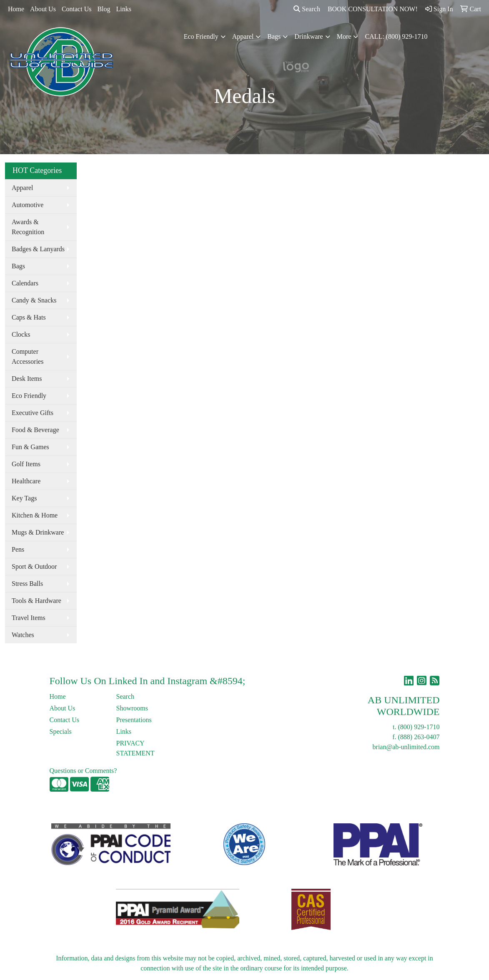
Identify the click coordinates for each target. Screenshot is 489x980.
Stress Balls (27, 584)
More (344, 36)
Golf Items (26, 464)
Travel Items (29, 618)
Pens (18, 549)
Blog (104, 9)
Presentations (134, 720)
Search (307, 9)
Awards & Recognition (28, 227)
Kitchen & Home (35, 515)
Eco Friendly (201, 36)
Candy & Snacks (34, 300)
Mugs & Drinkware (38, 532)
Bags (274, 36)
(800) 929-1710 (419, 727)
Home (16, 9)
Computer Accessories (28, 356)
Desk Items (27, 379)
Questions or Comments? (83, 771)
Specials (61, 731)
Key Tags (24, 498)
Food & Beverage (35, 430)
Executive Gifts (33, 413)
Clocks (21, 334)
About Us (43, 9)
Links (124, 9)
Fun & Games (30, 447)
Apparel (243, 36)
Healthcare (26, 481)
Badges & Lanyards (38, 249)
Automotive (28, 205)
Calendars (25, 283)
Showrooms (132, 708)
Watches (23, 635)
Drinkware (308, 36)
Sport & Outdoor (34, 566)
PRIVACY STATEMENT (135, 748)
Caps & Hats (29, 317)
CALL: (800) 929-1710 (396, 36)
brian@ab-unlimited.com (406, 747)
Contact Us (77, 9)
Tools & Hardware (36, 601)
